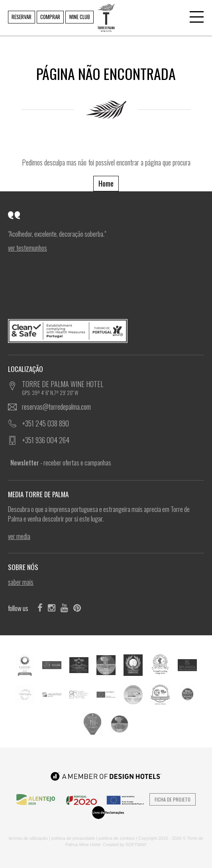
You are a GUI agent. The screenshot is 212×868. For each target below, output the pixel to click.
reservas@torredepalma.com (56, 407)
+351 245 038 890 (45, 423)
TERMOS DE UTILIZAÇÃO (28, 838)
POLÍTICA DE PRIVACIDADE (73, 838)
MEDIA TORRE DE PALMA (40, 494)
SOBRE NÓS (25, 567)
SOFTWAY (136, 845)
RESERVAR (22, 17)
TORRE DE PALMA (106, 12)
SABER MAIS (21, 582)
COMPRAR (50, 17)
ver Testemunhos (27, 248)
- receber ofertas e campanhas (61, 462)
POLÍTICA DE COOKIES (117, 838)
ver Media (19, 536)
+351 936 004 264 (46, 440)
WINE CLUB (79, 17)
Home (106, 183)
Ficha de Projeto (173, 799)
